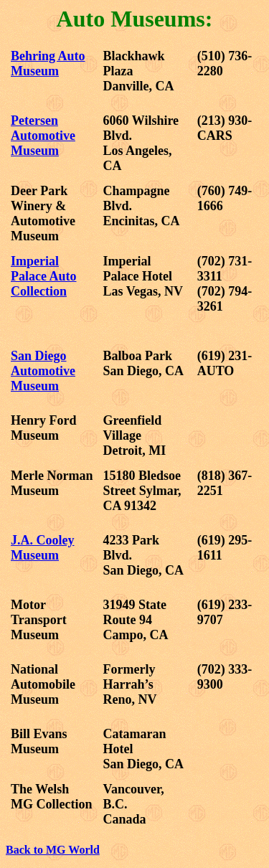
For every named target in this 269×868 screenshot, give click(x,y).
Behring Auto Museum (48, 63)
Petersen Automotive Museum (43, 136)
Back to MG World (53, 850)
